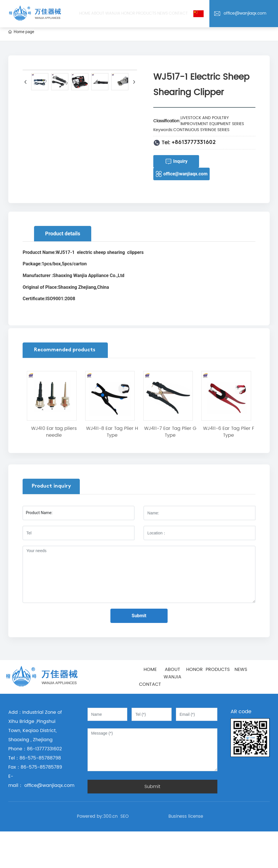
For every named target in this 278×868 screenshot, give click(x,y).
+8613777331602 (194, 143)
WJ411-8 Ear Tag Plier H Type (112, 432)
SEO (125, 816)
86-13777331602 (44, 749)
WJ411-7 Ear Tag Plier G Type (170, 432)
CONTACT (150, 684)
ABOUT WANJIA (172, 673)
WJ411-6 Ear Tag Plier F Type (229, 432)
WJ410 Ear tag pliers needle (54, 432)
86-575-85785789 (41, 767)
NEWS (241, 669)
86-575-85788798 (40, 758)
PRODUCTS (218, 669)
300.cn (110, 816)
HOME (150, 669)
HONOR (194, 669)
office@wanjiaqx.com (44, 36)
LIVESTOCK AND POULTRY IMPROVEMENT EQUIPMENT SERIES (212, 121)
